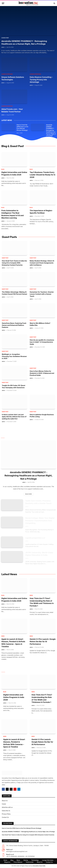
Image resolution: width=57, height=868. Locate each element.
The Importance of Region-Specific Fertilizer (41, 212)
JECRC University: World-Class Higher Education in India (39, 554)
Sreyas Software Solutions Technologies (13, 78)
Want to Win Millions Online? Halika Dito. (40, 324)
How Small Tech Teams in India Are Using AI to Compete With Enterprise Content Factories (14, 263)
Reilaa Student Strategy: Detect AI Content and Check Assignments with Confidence (42, 263)
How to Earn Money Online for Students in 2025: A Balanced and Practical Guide (42, 373)
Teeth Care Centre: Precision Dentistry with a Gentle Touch (39, 502)
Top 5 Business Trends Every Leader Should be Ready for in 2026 (43, 175)
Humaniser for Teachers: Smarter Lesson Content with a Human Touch (42, 294)
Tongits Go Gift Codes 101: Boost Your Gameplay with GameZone (14, 386)
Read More (28, 494)
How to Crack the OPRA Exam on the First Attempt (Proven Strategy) (22, 127)
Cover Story (5, 38)
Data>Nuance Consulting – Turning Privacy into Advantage (41, 80)
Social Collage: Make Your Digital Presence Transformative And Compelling (40, 521)
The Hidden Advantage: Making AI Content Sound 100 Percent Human (14, 293)
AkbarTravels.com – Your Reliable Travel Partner (12, 110)
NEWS (31, 596)
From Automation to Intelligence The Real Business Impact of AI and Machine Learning (12, 214)
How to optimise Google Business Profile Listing (42, 416)
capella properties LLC (35, 538)
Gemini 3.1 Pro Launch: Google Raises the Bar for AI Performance (43, 642)
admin (3, 47)
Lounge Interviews (7, 74)
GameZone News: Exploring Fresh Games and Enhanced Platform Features (14, 325)
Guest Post (5, 258)
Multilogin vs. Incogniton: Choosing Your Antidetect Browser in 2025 (14, 356)
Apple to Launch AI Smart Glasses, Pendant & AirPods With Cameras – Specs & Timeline (13, 643)
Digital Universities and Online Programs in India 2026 (14, 174)
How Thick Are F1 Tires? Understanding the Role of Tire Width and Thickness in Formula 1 (42, 602)
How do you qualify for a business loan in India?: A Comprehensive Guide (42, 342)
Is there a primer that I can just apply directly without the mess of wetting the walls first (14, 417)
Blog (3, 169)
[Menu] (3, 3)
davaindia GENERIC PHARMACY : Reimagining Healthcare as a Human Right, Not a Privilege (24, 43)
